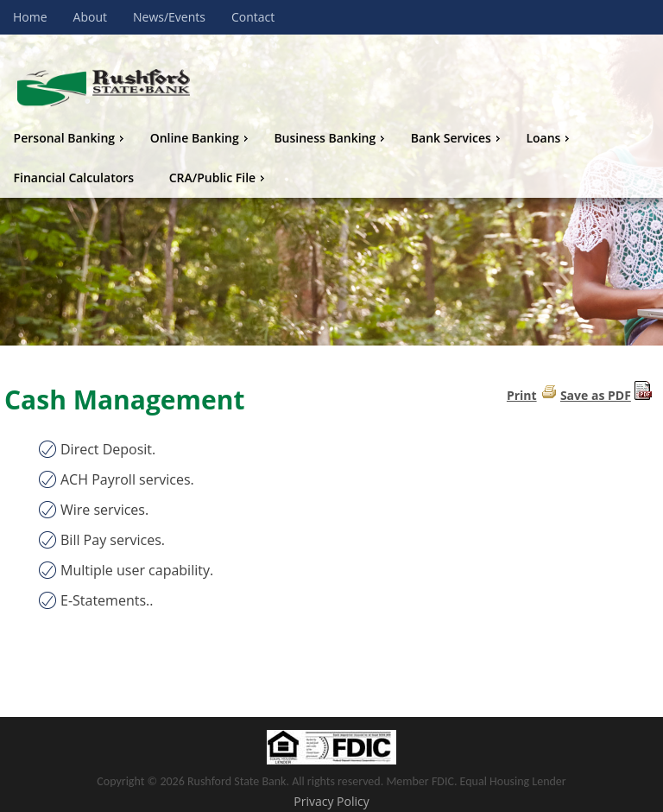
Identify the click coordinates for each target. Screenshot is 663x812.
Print (522, 395)
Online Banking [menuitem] (201, 138)
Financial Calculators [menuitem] (74, 178)
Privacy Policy (331, 801)
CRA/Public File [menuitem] (219, 178)
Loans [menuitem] (549, 138)
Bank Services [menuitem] (458, 138)
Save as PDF (596, 395)
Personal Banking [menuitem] (71, 138)
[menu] (331, 158)
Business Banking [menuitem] (331, 138)
